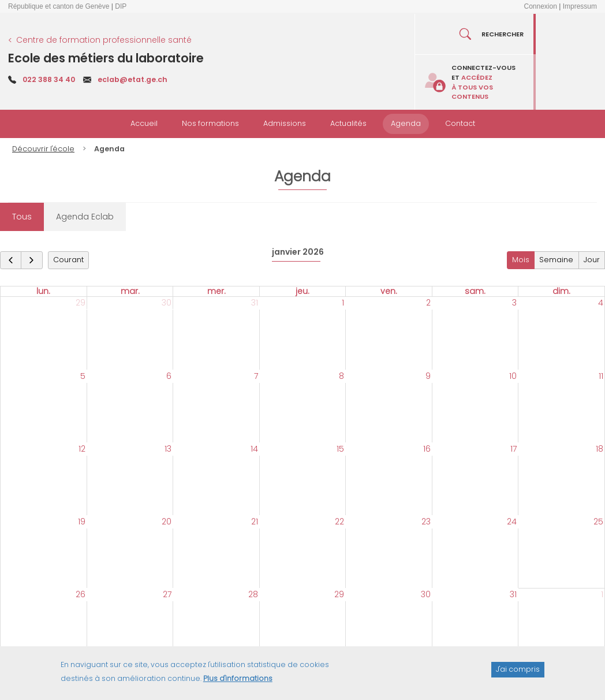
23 (426, 522)
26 (81, 594)
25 (598, 522)
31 (255, 303)
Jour (592, 260)
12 (82, 449)
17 (513, 449)
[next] (31, 260)
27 (167, 594)
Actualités (348, 123)
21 (255, 522)
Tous (22, 217)
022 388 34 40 (49, 79)
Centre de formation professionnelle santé (104, 40)
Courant (68, 260)
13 (168, 449)
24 (512, 522)
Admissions (285, 123)
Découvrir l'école (43, 149)
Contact (460, 123)
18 (600, 449)
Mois (521, 260)
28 (253, 594)
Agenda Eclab (85, 217)
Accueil (144, 123)
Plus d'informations (238, 684)
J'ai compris (518, 674)
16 (427, 449)
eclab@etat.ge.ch (132, 79)
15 (340, 449)
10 (513, 376)
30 (167, 303)
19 (82, 522)
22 (339, 522)
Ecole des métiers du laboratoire (106, 58)
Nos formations (210, 123)
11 (601, 376)
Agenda (406, 123)
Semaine (556, 260)
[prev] (11, 260)
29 (81, 303)
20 (167, 522)
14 (254, 449)
